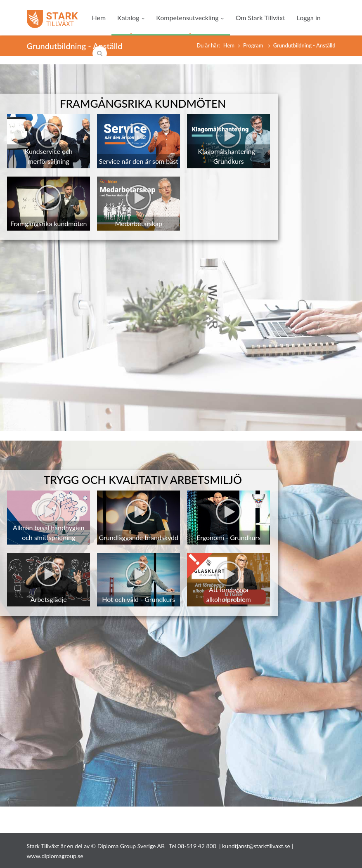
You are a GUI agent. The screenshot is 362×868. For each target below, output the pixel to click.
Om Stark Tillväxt (260, 18)
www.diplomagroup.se (55, 856)
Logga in (309, 18)
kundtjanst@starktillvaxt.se (256, 846)
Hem (99, 18)
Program (254, 45)
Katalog (131, 18)
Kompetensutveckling (190, 18)
